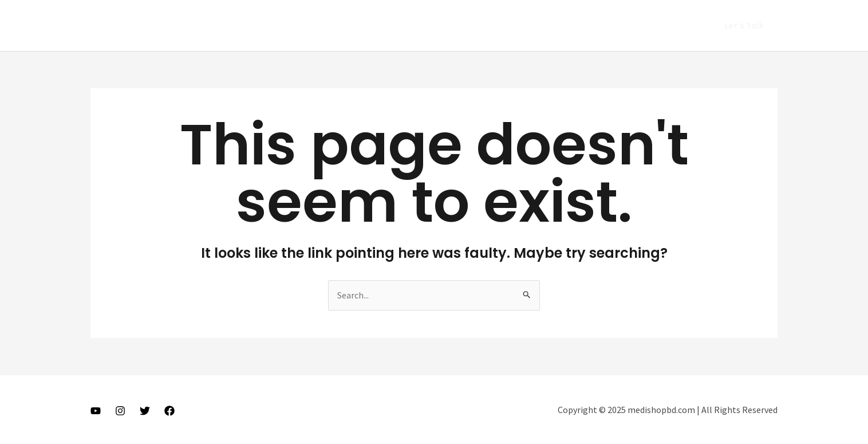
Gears (611, 26)
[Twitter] (145, 411)
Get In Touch (665, 26)
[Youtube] (96, 411)
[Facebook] (169, 411)
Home (478, 26)
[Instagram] (120, 411)
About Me (526, 26)
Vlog (572, 26)
